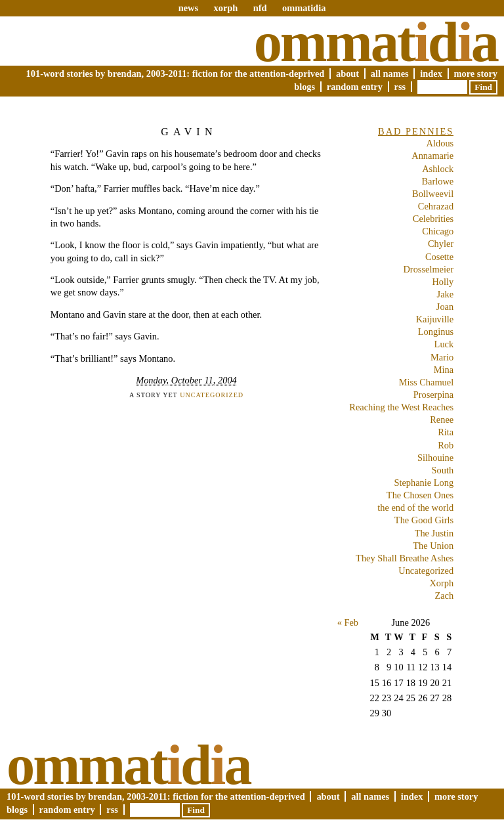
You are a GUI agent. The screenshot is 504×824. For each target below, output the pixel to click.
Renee (442, 420)
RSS (400, 87)
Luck (444, 344)
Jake (446, 294)
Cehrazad (436, 206)
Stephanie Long (424, 483)
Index (431, 74)
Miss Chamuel (427, 382)
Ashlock (438, 169)
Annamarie (432, 156)
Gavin (189, 132)
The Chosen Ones (420, 495)
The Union (433, 546)
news (188, 8)
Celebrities (433, 219)
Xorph (441, 583)
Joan (445, 307)
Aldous (440, 143)
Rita (446, 432)
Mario (442, 357)
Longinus (436, 332)
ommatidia (304, 8)
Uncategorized (212, 395)
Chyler (441, 244)
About (347, 74)
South (443, 470)
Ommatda (376, 42)
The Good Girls (424, 520)
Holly (443, 282)
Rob (446, 445)
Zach (444, 596)
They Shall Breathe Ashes (405, 558)
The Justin (434, 533)
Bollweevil (433, 194)
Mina (444, 370)
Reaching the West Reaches (401, 407)
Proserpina (434, 395)
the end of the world (415, 508)
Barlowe (437, 181)
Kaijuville (435, 319)
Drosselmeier (428, 269)
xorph (225, 8)
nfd (260, 8)
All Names (390, 74)
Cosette (439, 257)
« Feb (348, 622)
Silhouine (435, 458)
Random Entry (355, 87)
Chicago (438, 231)
